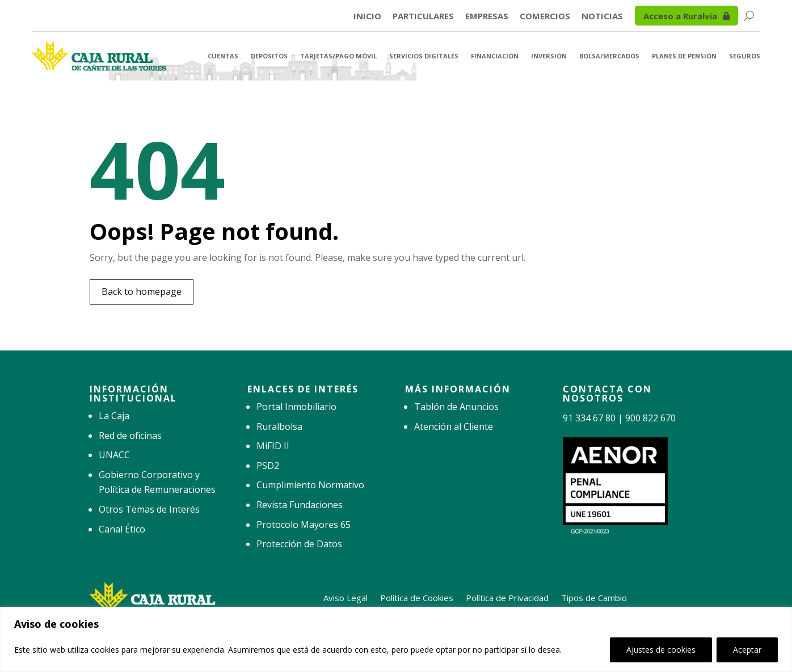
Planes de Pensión (684, 56)
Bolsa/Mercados (609, 56)
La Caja (114, 416)
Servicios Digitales (424, 56)
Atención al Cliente (454, 426)
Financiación (495, 56)
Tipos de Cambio (594, 597)
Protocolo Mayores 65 (304, 525)
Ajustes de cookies (661, 650)
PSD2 (268, 466)
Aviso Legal (346, 597)
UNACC (114, 455)
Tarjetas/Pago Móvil (338, 56)
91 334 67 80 (589, 418)
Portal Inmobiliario (296, 407)
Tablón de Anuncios (456, 407)
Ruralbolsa (279, 426)
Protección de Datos (299, 544)
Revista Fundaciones (300, 505)
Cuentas (223, 56)
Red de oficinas (130, 436)
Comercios (545, 17)
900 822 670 (650, 418)
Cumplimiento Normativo (310, 485)
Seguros (745, 56)
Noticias (602, 17)
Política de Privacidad (507, 597)
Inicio (367, 17)
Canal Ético (122, 529)
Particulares (423, 17)
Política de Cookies (417, 597)
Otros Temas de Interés (149, 509)
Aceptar (747, 650)
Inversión (549, 56)
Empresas (487, 17)
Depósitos (269, 56)
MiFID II (273, 446)
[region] (396, 639)
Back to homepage (142, 291)
